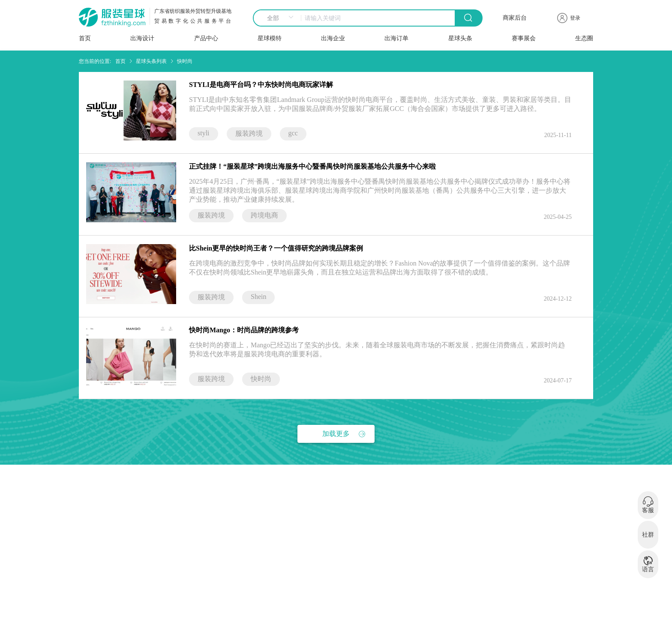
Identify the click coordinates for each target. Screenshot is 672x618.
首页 (85, 38)
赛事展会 (524, 38)
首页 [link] (120, 61)
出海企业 (333, 38)
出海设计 (142, 38)
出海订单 (396, 38)
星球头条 (460, 38)
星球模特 (270, 38)
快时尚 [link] (185, 61)
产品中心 (206, 38)
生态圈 (584, 38)
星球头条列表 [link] (151, 61)
